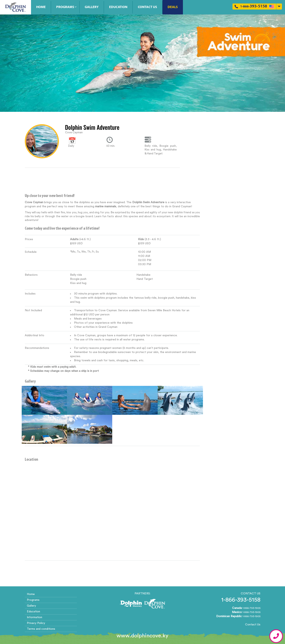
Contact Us (147, 7)
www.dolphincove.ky (142, 636)
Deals (173, 7)
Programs (65, 7)
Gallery (92, 7)
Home (41, 7)
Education (118, 7)
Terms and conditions (41, 629)
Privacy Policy (36, 623)
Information (35, 617)
